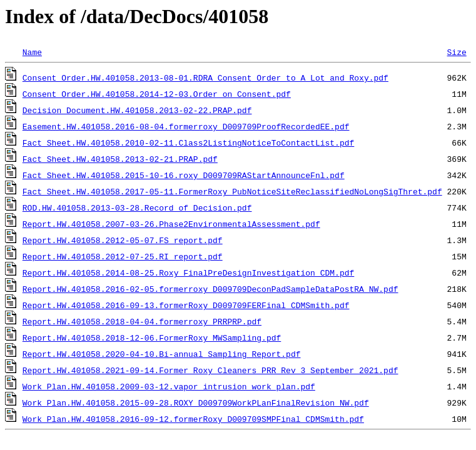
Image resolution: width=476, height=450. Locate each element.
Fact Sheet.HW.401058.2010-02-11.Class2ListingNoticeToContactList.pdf (188, 142)
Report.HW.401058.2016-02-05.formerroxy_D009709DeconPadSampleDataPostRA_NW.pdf (210, 289)
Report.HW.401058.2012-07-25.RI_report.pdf (123, 256)
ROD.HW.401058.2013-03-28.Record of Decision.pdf (137, 207)
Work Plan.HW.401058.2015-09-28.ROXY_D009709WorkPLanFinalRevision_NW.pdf (196, 402)
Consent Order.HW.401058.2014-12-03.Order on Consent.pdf (157, 94)
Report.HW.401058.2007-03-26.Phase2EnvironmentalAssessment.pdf (171, 224)
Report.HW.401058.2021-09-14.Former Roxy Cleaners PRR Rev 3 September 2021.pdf (210, 370)
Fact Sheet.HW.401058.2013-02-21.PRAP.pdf (120, 159)
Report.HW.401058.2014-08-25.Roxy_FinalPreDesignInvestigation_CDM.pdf (188, 272)
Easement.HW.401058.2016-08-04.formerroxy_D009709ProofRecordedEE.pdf (186, 126)
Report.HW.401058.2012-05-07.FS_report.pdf (123, 240)
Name (32, 52)
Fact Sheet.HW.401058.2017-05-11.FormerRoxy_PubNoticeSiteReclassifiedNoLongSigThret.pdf (232, 191)
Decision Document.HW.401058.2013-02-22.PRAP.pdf (137, 110)
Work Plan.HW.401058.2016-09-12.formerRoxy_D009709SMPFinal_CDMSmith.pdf (193, 419)
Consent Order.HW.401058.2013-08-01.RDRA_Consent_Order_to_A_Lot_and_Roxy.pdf (205, 77)
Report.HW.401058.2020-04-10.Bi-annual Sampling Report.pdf (162, 354)
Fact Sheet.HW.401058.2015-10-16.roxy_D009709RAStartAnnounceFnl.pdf (184, 175)
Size (456, 52)
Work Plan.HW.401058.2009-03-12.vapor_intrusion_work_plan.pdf (169, 386)
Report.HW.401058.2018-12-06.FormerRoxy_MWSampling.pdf (152, 337)
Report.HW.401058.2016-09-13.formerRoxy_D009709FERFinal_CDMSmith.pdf (186, 305)
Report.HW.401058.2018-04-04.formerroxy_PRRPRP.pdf (142, 321)
